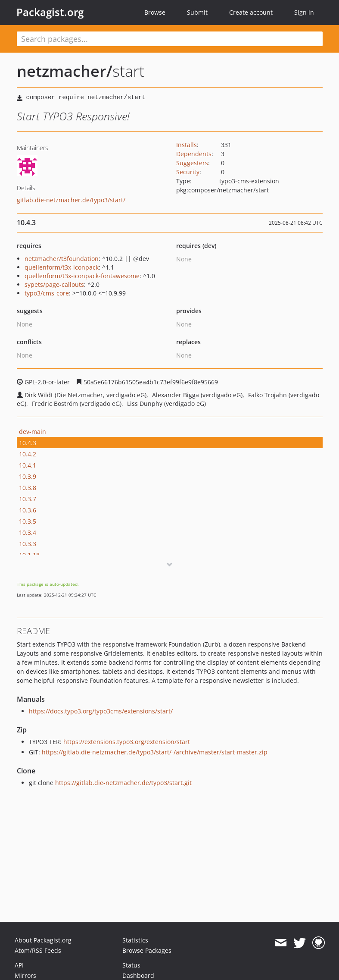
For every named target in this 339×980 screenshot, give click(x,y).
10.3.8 (28, 488)
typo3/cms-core (47, 293)
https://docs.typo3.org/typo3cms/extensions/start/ (101, 711)
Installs (187, 145)
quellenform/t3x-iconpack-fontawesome (82, 276)
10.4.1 (28, 465)
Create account (251, 12)
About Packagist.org (43, 940)
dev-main (33, 432)
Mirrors (25, 975)
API (19, 965)
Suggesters (192, 163)
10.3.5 (28, 521)
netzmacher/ (65, 71)
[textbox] (170, 39)
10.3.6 (28, 510)
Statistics (135, 940)
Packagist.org (50, 12)
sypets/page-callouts (54, 284)
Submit (197, 12)
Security (188, 172)
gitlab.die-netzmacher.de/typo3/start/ (71, 200)
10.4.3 (28, 443)
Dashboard (138, 975)
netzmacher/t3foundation (62, 259)
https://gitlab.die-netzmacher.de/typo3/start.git (123, 783)
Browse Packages (147, 950)
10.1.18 (29, 555)
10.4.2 (28, 454)
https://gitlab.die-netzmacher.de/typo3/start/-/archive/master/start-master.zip (155, 752)
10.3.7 (28, 499)
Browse (155, 12)
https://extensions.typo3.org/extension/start (127, 742)
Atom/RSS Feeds (38, 950)
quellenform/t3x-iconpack (62, 267)
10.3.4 (28, 532)
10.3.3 (28, 544)
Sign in (304, 12)
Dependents (194, 154)
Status (131, 965)
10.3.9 (28, 476)
